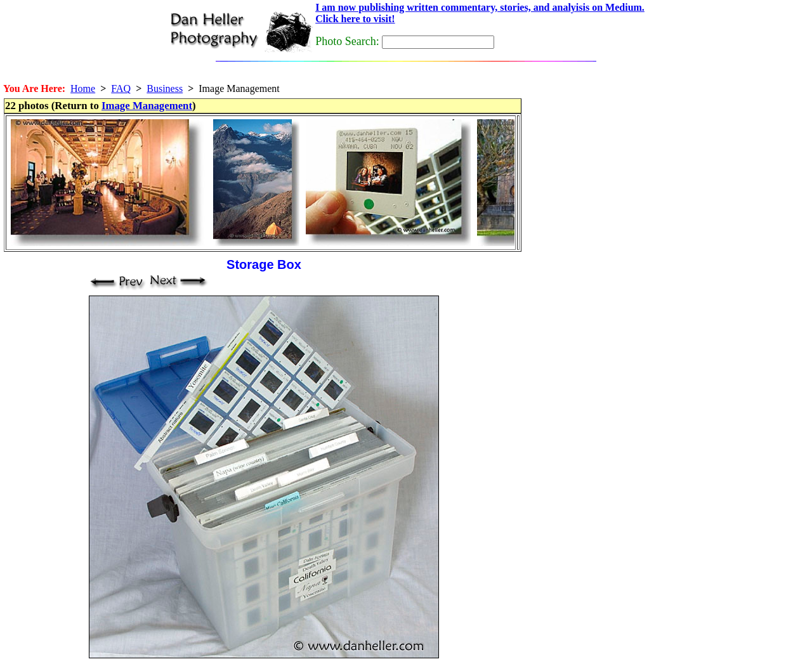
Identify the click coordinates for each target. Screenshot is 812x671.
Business (165, 88)
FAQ (121, 88)
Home (83, 88)
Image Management (147, 106)
